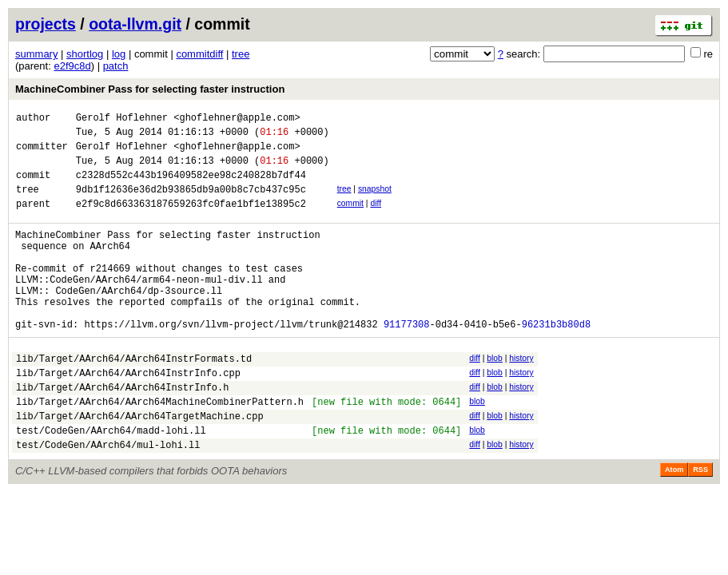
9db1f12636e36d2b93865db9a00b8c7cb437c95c (191, 203)
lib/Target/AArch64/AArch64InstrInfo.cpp (128, 416)
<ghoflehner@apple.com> (237, 119)
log (119, 54)
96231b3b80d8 (556, 362)
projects (46, 24)
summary (36, 54)
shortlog (85, 54)
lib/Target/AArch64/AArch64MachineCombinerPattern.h (160, 449)
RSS (700, 525)
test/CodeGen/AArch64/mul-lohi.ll (108, 500)
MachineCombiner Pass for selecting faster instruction (150, 89)
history (521, 397)
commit (350, 218)
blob (495, 397)
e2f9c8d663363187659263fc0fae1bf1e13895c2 (191, 220)
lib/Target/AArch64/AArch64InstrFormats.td (134, 399)
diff (376, 218)
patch (116, 66)
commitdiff (199, 54)
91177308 (407, 362)
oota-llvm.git (135, 24)
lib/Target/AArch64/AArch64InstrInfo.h (122, 432)
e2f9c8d (72, 66)
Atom (674, 525)
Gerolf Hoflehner (122, 119)
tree (241, 54)
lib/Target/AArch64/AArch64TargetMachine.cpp (140, 466)
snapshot (375, 201)
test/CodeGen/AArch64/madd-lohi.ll (111, 483)
